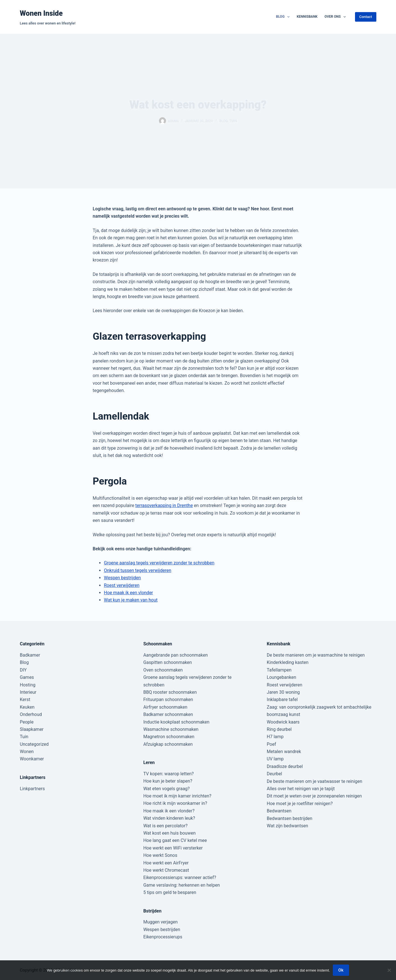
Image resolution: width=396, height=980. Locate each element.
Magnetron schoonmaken (169, 737)
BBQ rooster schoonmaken (170, 692)
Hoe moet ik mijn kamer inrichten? (177, 796)
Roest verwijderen (122, 585)
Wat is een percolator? (165, 826)
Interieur (28, 692)
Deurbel (275, 774)
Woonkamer (32, 759)
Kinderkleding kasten (288, 662)
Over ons (336, 17)
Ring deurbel (279, 729)
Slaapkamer (32, 729)
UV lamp (275, 759)
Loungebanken (282, 677)
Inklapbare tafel (282, 699)
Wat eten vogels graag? (166, 789)
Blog (284, 17)
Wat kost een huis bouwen (169, 833)
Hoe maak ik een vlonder (128, 593)
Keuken (27, 707)
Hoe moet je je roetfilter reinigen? (300, 804)
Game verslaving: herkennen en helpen (182, 885)
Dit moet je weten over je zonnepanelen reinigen (314, 796)
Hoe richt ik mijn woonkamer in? (175, 803)
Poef (271, 744)
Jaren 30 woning (283, 692)
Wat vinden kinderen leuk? (169, 818)
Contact (366, 17)
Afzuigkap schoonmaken (168, 744)
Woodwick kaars (283, 722)
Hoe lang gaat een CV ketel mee (175, 840)
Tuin (233, 121)
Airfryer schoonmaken (165, 707)
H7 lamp (275, 737)
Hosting (28, 685)
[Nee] (389, 970)
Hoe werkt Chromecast (166, 870)
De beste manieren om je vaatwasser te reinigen (315, 781)
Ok (341, 970)
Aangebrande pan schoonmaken (176, 655)
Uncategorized (34, 744)
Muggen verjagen (160, 922)
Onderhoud (31, 714)
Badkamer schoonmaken (168, 714)
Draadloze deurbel (285, 766)
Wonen (27, 752)
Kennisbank (307, 17)
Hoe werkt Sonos (160, 855)
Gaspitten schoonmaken (168, 662)
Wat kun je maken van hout (131, 600)
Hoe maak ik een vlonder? (169, 811)
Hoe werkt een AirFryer (166, 863)
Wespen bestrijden (122, 578)
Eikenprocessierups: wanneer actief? (180, 878)
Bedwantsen (279, 811)
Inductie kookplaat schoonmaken (176, 722)
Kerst (25, 699)
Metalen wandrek (284, 752)
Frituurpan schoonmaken (168, 699)
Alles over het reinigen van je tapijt (301, 789)
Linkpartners (32, 789)
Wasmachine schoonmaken (171, 729)
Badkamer (30, 655)
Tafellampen (279, 670)
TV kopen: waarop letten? (169, 774)
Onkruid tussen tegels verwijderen (138, 570)
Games (27, 677)
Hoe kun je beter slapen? (168, 781)
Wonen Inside (41, 13)
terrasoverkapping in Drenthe (164, 505)
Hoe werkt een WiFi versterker (173, 848)
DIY (23, 670)
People (27, 722)
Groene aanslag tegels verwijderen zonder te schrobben (159, 563)
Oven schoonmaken (163, 670)
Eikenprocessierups (163, 937)
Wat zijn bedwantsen (287, 826)
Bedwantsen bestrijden (290, 818)
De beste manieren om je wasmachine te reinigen (316, 655)
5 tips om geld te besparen (170, 892)
